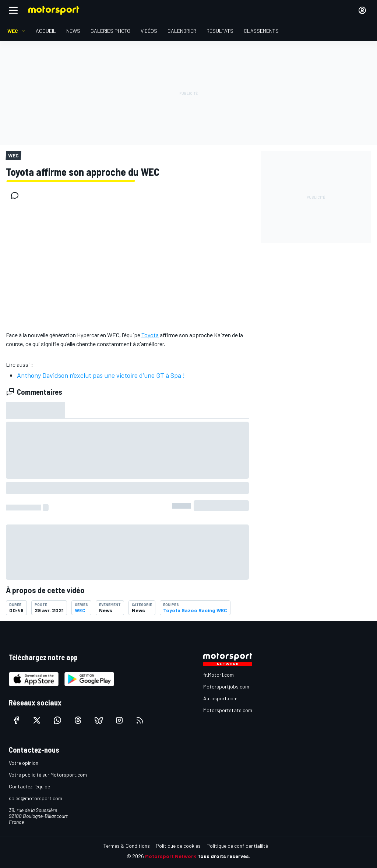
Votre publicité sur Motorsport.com (48, 775)
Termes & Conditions (127, 846)
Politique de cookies (178, 846)
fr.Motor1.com (219, 675)
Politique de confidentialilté (237, 846)
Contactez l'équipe (29, 786)
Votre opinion (24, 763)
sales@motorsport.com (36, 798)
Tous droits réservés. (224, 856)
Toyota (150, 335)
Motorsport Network (171, 856)
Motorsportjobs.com (226, 686)
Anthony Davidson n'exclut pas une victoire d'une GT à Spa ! (101, 375)
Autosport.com (220, 698)
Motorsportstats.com (228, 710)
